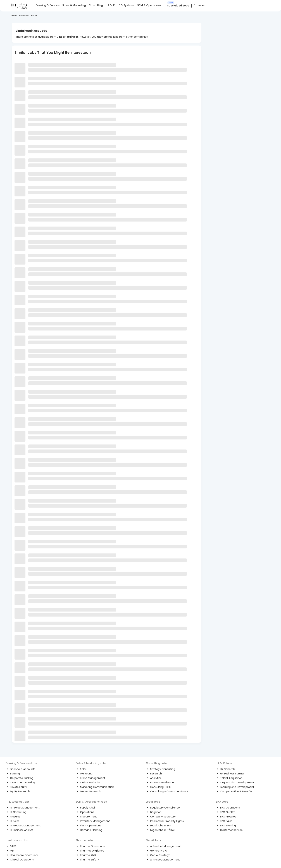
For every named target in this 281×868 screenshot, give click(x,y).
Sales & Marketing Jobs (91, 763)
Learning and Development (237, 787)
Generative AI (159, 851)
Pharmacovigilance (92, 851)
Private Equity (18, 787)
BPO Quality (227, 812)
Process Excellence (162, 783)
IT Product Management (25, 826)
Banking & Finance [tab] (48, 5)
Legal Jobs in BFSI (161, 826)
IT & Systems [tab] (126, 5)
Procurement (88, 817)
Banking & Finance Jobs (21, 763)
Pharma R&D (88, 855)
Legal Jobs (153, 802)
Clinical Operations (22, 860)
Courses (199, 5)
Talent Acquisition (231, 778)
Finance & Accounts (23, 769)
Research (156, 774)
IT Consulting (18, 812)
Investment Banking (22, 783)
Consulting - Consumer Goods (169, 791)
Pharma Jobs (84, 840)
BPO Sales (226, 821)
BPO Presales (228, 817)
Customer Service (231, 830)
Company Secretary (163, 817)
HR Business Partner (232, 774)
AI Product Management (165, 846)
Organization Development (237, 783)
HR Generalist (228, 769)
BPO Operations (230, 808)
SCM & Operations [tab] (149, 5)
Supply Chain (88, 808)
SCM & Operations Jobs (91, 802)
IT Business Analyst (22, 830)
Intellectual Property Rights (167, 821)
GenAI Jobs (153, 840)
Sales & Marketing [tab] (74, 5)
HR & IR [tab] (110, 5)
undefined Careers (28, 16)
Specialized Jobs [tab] (178, 6)
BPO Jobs (222, 802)
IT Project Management (25, 808)
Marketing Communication (97, 787)
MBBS (13, 846)
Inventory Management (95, 821)
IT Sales (15, 821)
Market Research (91, 791)
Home (14, 16)
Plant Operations (91, 826)
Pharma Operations (92, 846)
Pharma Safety (90, 860)
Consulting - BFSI (161, 787)
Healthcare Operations (24, 855)
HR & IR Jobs (224, 763)
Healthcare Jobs (17, 840)
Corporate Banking (22, 778)
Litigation (156, 812)
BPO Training (228, 826)
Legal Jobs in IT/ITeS (163, 830)
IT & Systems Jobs (18, 802)
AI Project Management (165, 860)
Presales (15, 817)
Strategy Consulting (163, 769)
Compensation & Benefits (236, 791)
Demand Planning (91, 830)
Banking (15, 774)
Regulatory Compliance (165, 808)
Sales (83, 769)
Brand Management (93, 778)
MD (12, 851)
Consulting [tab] (96, 5)
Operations (87, 812)
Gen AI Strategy (160, 855)
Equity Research (20, 791)
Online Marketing (91, 783)
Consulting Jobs (157, 763)
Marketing (86, 774)
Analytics (156, 778)
